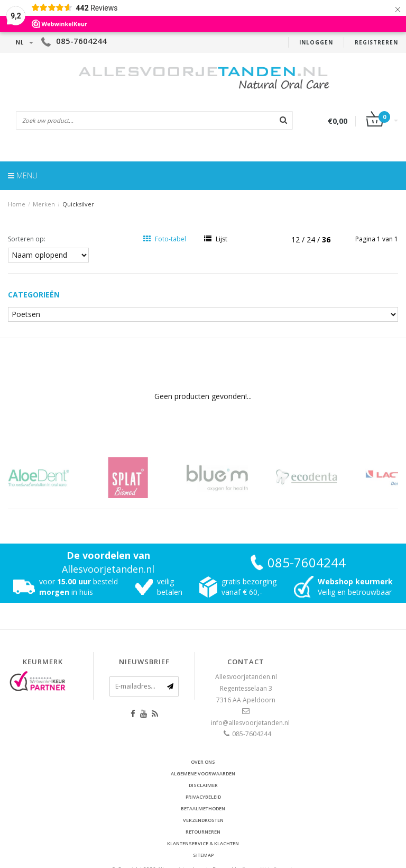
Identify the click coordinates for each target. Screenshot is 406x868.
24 (312, 239)
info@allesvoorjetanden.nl (250, 723)
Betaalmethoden (203, 808)
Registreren (376, 42)
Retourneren (203, 832)
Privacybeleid (203, 797)
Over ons (203, 762)
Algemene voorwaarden (203, 774)
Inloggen (316, 42)
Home (17, 204)
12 (297, 239)
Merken (44, 204)
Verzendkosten (203, 820)
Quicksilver (78, 204)
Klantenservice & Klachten (203, 843)
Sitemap (203, 855)
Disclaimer (203, 785)
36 (326, 239)
